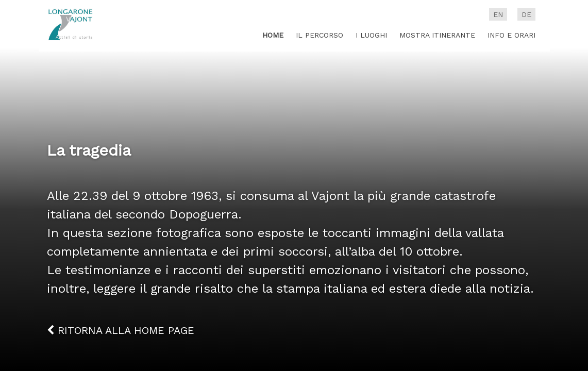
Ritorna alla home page (121, 330)
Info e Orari (511, 35)
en (498, 14)
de (526, 14)
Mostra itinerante (437, 35)
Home (273, 35)
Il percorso (320, 35)
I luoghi (371, 35)
